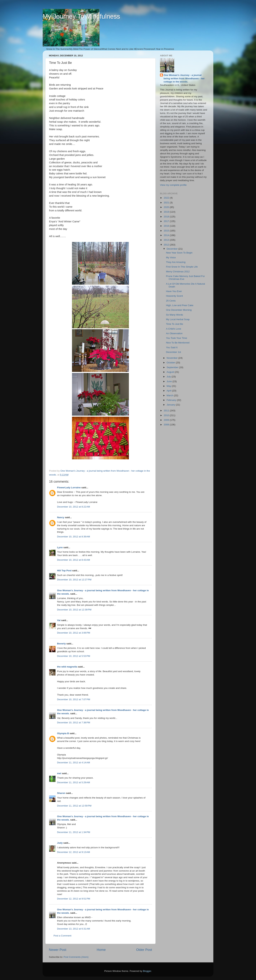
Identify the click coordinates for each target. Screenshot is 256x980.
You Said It (172, 347)
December (172, 249)
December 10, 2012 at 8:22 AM (74, 507)
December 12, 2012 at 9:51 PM (74, 899)
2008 (167, 425)
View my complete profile (173, 185)
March (170, 395)
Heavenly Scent (174, 296)
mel (59, 773)
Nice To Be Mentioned (178, 343)
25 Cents (171, 301)
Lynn (60, 547)
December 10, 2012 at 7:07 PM (74, 699)
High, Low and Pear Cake (180, 305)
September (173, 367)
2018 (167, 217)
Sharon (61, 793)
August (171, 372)
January (171, 405)
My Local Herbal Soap (178, 319)
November (172, 358)
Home (101, 950)
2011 (167, 411)
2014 (167, 235)
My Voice (171, 257)
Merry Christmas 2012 (178, 272)
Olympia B (63, 733)
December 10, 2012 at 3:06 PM (74, 633)
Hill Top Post (64, 571)
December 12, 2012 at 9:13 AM (74, 852)
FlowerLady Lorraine (69, 488)
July (169, 377)
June (170, 381)
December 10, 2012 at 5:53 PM (74, 656)
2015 (167, 231)
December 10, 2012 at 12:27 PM (74, 580)
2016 (167, 226)
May (169, 386)
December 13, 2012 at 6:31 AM (74, 929)
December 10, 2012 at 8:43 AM (74, 560)
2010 (167, 415)
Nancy (61, 517)
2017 (167, 221)
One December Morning (179, 310)
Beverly (61, 644)
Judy (60, 843)
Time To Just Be (175, 324)
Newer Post (58, 950)
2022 (167, 198)
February (172, 400)
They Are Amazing (176, 262)
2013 (167, 240)
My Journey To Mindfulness (81, 16)
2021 (167, 203)
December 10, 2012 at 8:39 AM (74, 537)
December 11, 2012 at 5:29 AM (74, 782)
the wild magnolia (67, 667)
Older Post (144, 950)
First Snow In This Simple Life (182, 267)
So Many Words (175, 315)
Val (59, 620)
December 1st (174, 352)
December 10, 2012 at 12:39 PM (74, 610)
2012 (167, 245)
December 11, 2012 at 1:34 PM (74, 832)
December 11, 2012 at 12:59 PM (74, 806)
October (171, 363)
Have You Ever (174, 291)
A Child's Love (174, 329)
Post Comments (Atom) (76, 957)
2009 (167, 420)
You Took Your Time (177, 338)
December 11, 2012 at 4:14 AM (74, 763)
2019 (167, 212)
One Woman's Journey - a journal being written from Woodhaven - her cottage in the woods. (184, 78)
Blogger (147, 971)
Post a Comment (62, 936)
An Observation (174, 333)
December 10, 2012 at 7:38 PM (74, 723)
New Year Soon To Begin (179, 253)
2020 (167, 207)
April (169, 391)
